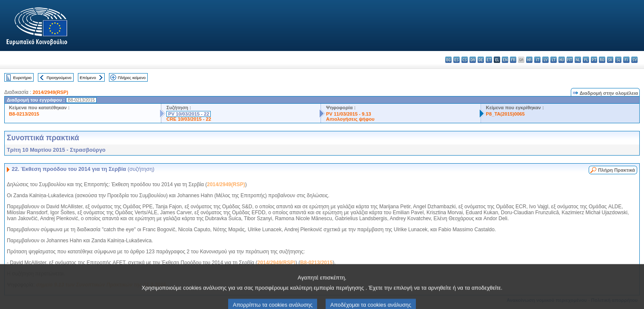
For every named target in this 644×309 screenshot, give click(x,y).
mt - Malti (570, 60)
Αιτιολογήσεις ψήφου (350, 119)
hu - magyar (562, 60)
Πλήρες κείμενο (132, 78)
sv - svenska (634, 60)
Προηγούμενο (59, 78)
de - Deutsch (481, 60)
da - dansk (473, 60)
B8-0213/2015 (24, 114)
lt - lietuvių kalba (554, 60)
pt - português (594, 60)
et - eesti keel (489, 60)
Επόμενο (88, 78)
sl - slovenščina (618, 60)
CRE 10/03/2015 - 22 (189, 119)
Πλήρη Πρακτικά (617, 170)
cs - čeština (465, 60)
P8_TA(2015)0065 (505, 114)
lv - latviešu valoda (545, 60)
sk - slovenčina (610, 60)
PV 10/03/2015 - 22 (189, 114)
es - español (457, 60)
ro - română (602, 60)
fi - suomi (626, 60)
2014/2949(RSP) (50, 92)
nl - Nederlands (578, 60)
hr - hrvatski (529, 60)
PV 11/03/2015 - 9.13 (349, 114)
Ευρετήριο (22, 78)
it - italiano (537, 60)
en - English (505, 60)
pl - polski (586, 60)
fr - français (513, 60)
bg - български (448, 60)
